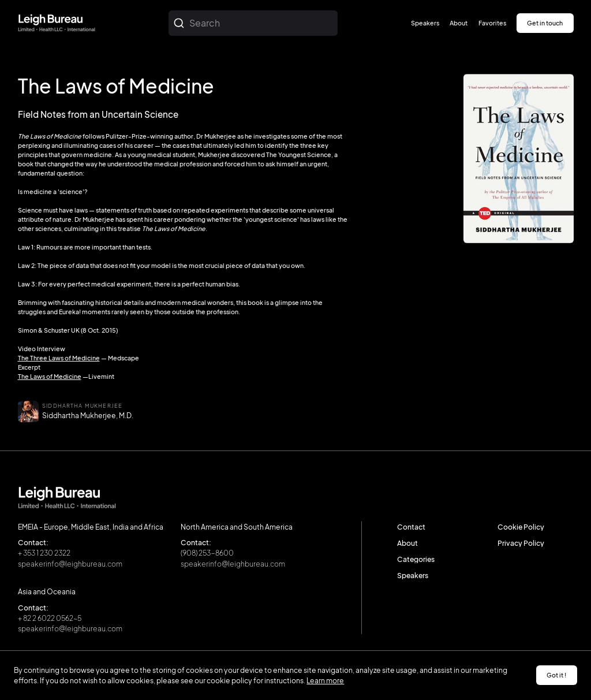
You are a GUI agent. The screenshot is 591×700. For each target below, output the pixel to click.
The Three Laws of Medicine (59, 358)
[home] (57, 23)
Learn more (325, 680)
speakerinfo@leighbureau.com (70, 563)
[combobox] (253, 23)
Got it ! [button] (556, 675)
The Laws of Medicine (50, 376)
